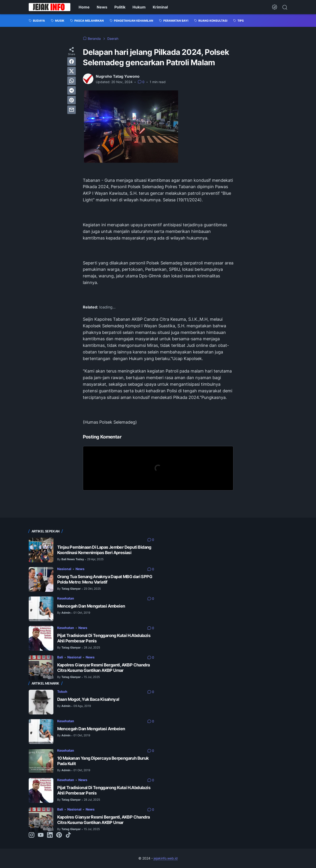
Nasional (64, 569)
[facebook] (72, 61)
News (102, 7)
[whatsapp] (72, 81)
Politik (120, 7)
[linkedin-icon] (50, 835)
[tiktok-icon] (68, 835)
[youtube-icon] (41, 835)
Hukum (139, 7)
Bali (60, 657)
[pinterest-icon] (59, 835)
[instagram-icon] (32, 835)
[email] (72, 110)
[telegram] (72, 90)
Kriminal (160, 7)
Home (84, 7)
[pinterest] (72, 100)
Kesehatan (66, 598)
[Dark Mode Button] (275, 7)
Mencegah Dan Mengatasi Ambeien (91, 606)
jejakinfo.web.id (166, 858)
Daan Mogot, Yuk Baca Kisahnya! (88, 699)
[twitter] (72, 71)
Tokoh (62, 692)
